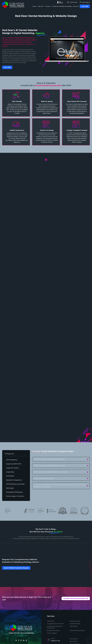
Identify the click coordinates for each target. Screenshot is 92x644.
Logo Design (73, 626)
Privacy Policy (74, 639)
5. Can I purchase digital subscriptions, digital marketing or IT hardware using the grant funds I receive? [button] (59, 486)
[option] (41, 511)
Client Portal (72, 2)
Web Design (51, 621)
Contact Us (76, 6)
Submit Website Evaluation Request (16, 568)
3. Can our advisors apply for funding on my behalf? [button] (51, 472)
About (34, 6)
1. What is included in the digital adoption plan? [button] (49, 459)
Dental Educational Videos (77, 631)
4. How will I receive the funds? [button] (44, 478)
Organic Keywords (75, 621)
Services (48, 6)
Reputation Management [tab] (14, 480)
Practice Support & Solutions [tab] (15, 496)
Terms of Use (73, 641)
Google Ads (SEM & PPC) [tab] (14, 464)
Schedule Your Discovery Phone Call (76, 598)
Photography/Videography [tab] (14, 492)
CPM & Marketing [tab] (11, 460)
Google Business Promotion (55, 624)
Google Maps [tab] (10, 472)
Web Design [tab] (10, 488)
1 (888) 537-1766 (55, 641)
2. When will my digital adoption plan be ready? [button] (49, 466)
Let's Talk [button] (7, 67)
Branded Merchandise (66, 6)
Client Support (84, 2)
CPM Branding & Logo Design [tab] (15, 484)
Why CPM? (41, 6)
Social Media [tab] (10, 476)
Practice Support (52, 633)
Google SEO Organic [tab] (12, 468)
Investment (55, 6)
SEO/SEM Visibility (75, 624)
